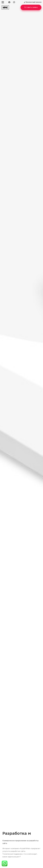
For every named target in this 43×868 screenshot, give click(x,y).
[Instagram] (14, 2)
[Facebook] (9, 2)
